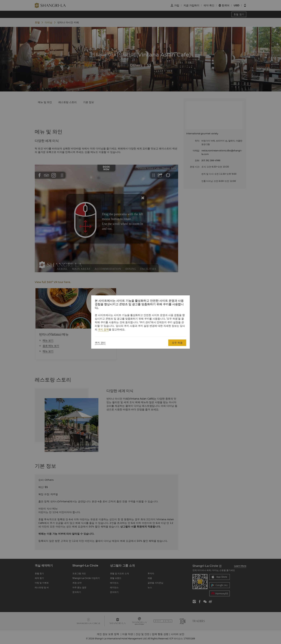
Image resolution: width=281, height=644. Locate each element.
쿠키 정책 (103, 329)
